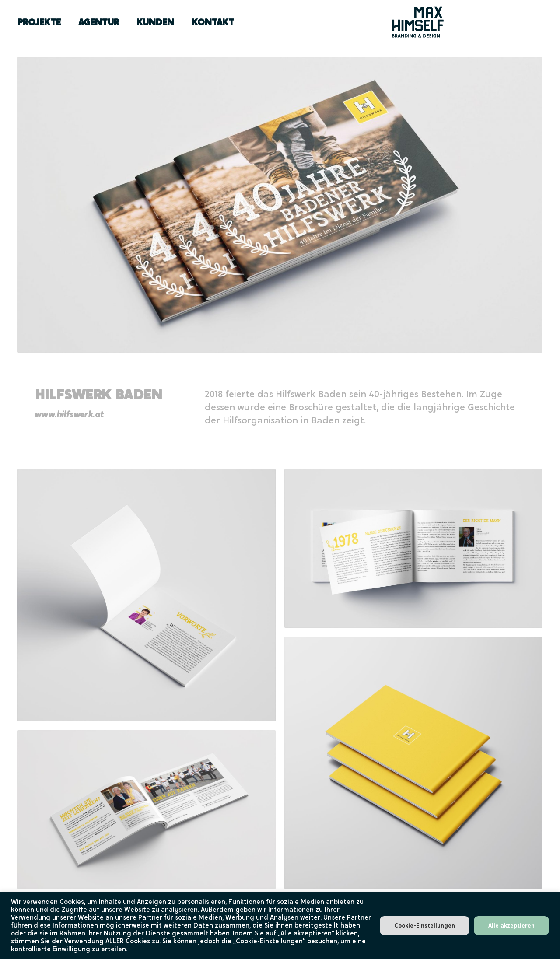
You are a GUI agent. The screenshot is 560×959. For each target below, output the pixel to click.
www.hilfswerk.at (69, 415)
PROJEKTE (39, 22)
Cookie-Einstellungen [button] (425, 926)
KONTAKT (213, 22)
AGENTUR (99, 22)
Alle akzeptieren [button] (511, 926)
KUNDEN (155, 22)
